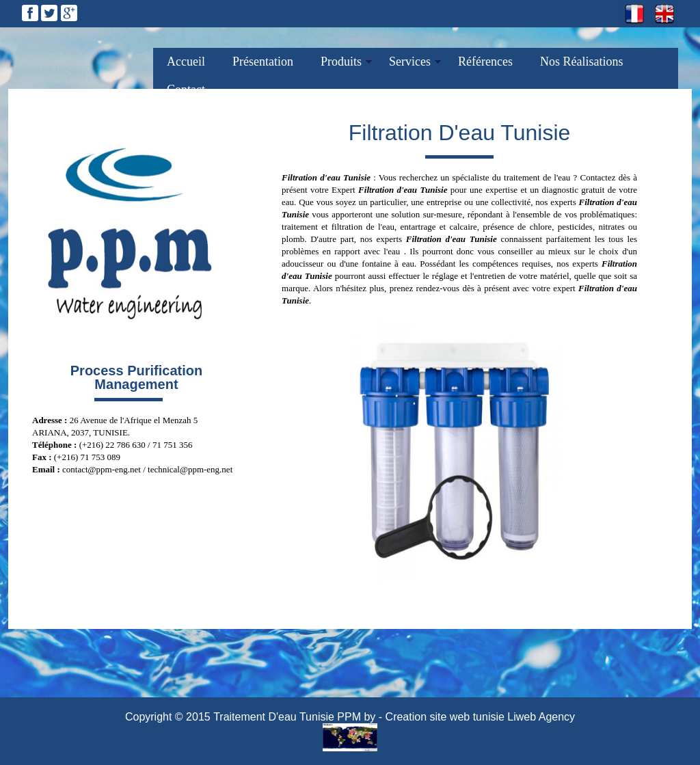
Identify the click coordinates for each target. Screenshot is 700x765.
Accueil (186, 62)
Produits (341, 62)
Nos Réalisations (582, 62)
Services (410, 62)
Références (485, 62)
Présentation (263, 62)
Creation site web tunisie (445, 717)
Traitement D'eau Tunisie (274, 717)
